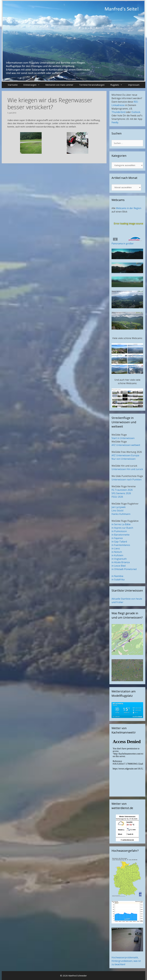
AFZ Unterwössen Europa (125, 455)
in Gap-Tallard (119, 542)
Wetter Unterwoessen (127, 817)
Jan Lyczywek (119, 507)
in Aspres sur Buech (122, 528)
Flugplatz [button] (118, 85)
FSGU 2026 (117, 497)
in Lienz (116, 548)
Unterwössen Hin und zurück (127, 469)
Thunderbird (118, 112)
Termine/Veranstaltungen (92, 85)
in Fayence (117, 538)
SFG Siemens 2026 (121, 493)
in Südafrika (118, 579)
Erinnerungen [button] (33, 85)
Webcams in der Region (129, 208)
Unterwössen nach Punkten (127, 480)
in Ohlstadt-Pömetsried (124, 569)
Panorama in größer (123, 243)
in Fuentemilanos (121, 545)
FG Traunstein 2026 (122, 490)
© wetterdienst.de (127, 840)
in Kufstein (117, 555)
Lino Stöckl (117, 511)
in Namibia (117, 576)
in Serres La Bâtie (121, 524)
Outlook (136, 112)
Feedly (115, 122)
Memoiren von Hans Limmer (59, 85)
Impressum (134, 85)
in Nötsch (117, 552)
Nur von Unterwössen (124, 459)
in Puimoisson (119, 531)
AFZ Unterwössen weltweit (126, 445)
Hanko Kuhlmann (121, 514)
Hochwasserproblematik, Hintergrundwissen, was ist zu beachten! (126, 961)
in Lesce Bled (119, 566)
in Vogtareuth (119, 559)
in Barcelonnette (121, 535)
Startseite (13, 85)
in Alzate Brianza (121, 562)
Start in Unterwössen (123, 438)
